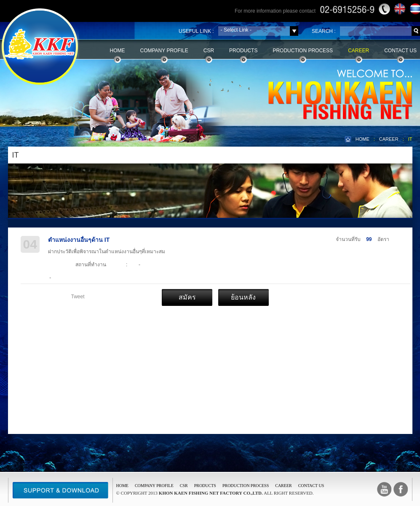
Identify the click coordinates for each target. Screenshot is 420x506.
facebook (401, 489)
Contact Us (400, 51)
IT (410, 139)
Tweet (78, 297)
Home (118, 51)
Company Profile (164, 51)
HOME (362, 139)
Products (243, 51)
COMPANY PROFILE (154, 486)
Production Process (303, 51)
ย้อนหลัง (243, 297)
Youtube (384, 489)
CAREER (389, 139)
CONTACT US (311, 486)
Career (358, 51)
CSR (209, 51)
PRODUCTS (205, 486)
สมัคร (187, 297)
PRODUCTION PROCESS (246, 486)
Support (60, 490)
